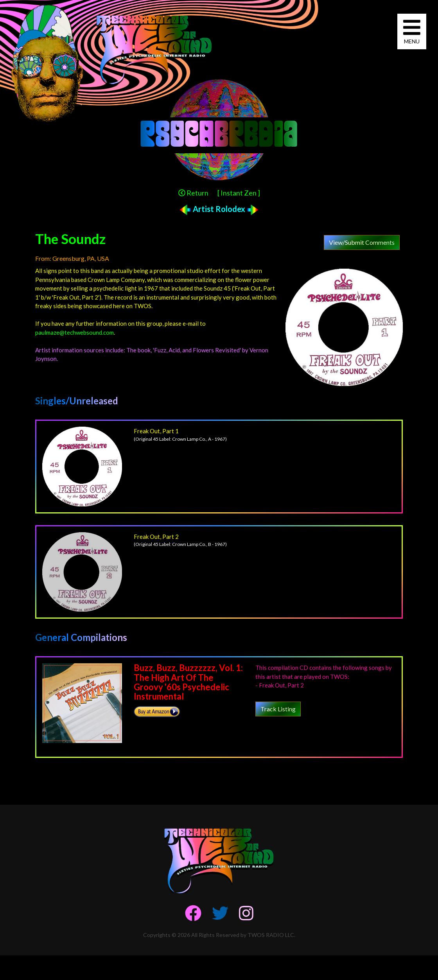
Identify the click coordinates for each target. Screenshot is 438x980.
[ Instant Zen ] (239, 193)
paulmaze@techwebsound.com (74, 332)
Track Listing (278, 709)
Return (193, 193)
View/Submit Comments (362, 242)
